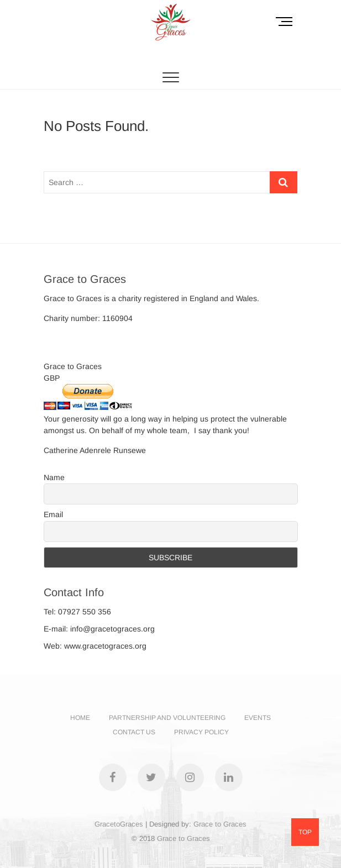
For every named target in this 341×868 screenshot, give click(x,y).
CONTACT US (134, 732)
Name (54, 477)
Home (80, 718)
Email (53, 514)
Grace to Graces (220, 824)
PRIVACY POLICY (201, 732)
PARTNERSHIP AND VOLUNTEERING (167, 718)
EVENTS (258, 718)
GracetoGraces (119, 824)
